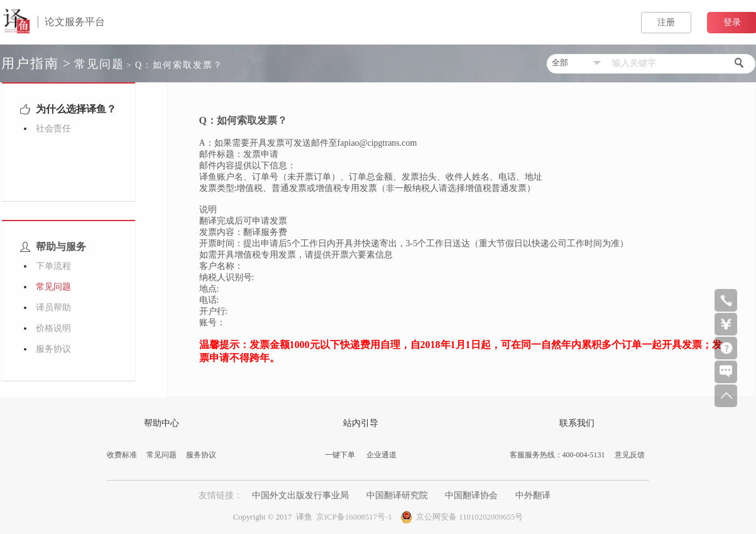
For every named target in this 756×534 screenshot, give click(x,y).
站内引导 (361, 423)
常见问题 (99, 64)
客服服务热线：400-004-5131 (557, 455)
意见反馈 (630, 455)
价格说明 (53, 328)
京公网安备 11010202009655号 (462, 515)
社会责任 (53, 128)
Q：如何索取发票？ (179, 65)
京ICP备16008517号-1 (354, 517)
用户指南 (30, 63)
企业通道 (381, 455)
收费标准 (122, 455)
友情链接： (222, 495)
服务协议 (53, 349)
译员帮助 (53, 308)
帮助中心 (162, 423)
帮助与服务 (52, 247)
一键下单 (340, 455)
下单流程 (53, 266)
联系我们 (577, 423)
